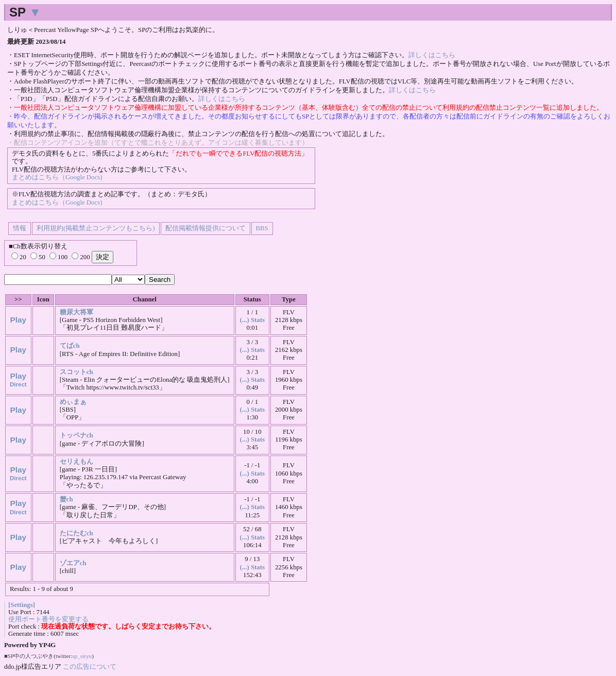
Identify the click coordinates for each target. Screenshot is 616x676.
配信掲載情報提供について (206, 228)
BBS (262, 228)
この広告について (90, 666)
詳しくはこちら (432, 55)
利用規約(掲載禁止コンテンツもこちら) (96, 228)
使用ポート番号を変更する (48, 619)
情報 (20, 228)
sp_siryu (82, 656)
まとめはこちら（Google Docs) (57, 177)
